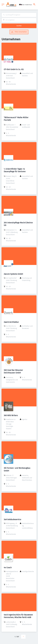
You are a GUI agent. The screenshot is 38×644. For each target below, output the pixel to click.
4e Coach (8, 568)
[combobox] (19, 15)
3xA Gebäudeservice (12, 519)
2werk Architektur (11, 322)
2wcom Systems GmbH (13, 274)
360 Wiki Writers (11, 415)
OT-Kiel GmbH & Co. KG (14, 69)
